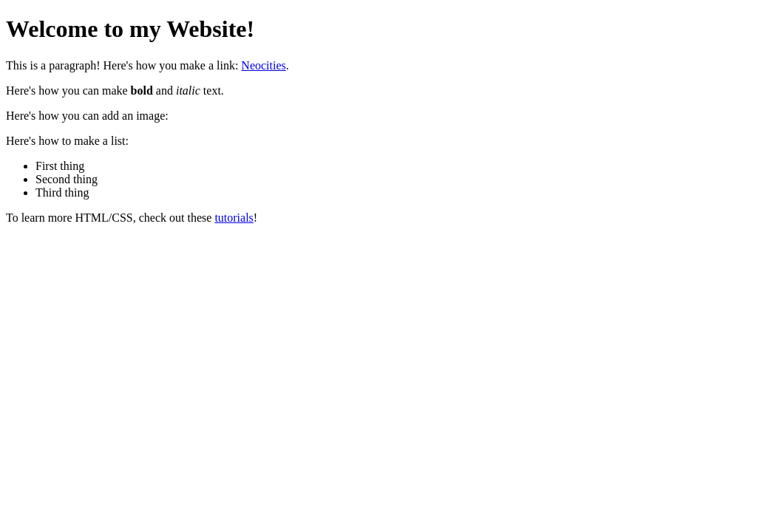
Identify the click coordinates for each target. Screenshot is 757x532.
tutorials (234, 218)
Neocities (263, 65)
